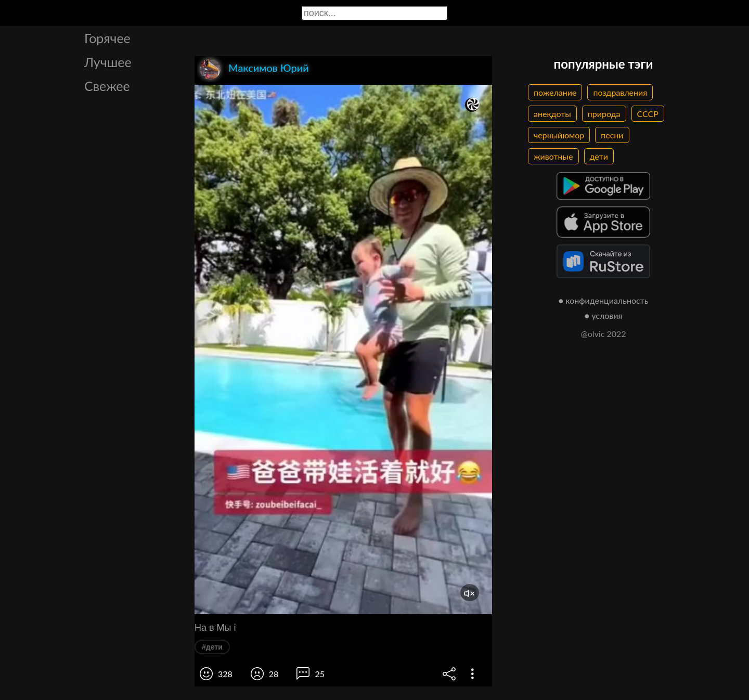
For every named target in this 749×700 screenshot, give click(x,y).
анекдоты (552, 114)
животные (553, 156)
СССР (648, 114)
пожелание (555, 92)
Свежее (107, 86)
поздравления (620, 92)
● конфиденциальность (604, 300)
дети (599, 156)
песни (612, 135)
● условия (604, 315)
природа (604, 114)
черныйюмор (559, 135)
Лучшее (108, 62)
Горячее (107, 38)
